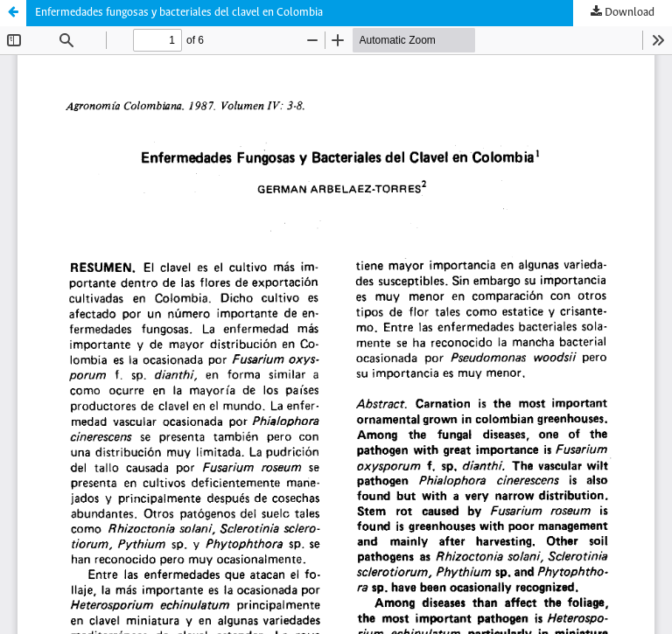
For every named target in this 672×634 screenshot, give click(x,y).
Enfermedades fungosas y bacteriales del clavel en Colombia (179, 13)
